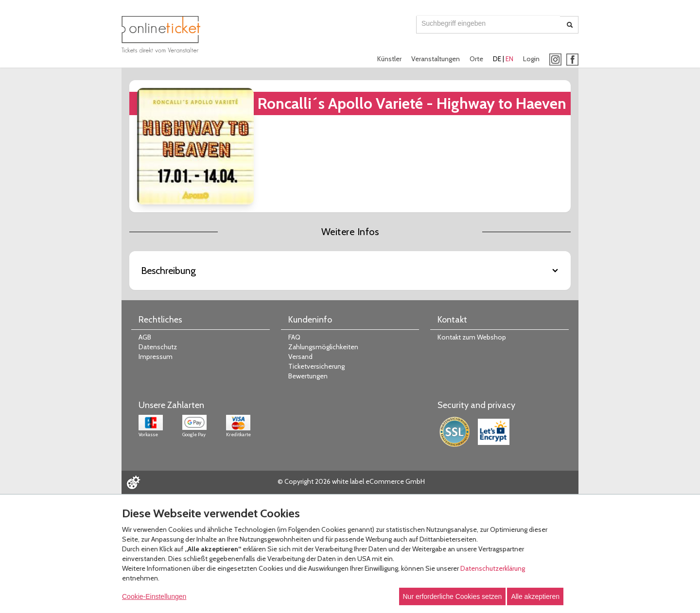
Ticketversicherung (316, 366)
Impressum (156, 357)
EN (509, 59)
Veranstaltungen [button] (436, 59)
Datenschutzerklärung (493, 568)
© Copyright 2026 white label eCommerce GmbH (351, 481)
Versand (300, 357)
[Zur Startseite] (161, 34)
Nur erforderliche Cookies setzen (453, 596)
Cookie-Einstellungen (154, 596)
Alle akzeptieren (535, 596)
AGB (145, 337)
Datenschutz (158, 347)
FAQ (294, 337)
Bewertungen (308, 376)
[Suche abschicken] (570, 25)
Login (531, 59)
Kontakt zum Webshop (472, 337)
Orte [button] (476, 59)
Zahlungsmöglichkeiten (323, 347)
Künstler (389, 59)
